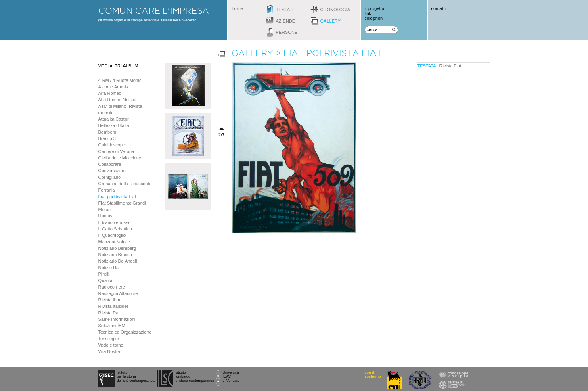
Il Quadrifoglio (112, 235)
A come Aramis (113, 87)
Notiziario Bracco (115, 255)
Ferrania (107, 190)
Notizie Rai (109, 268)
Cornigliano (110, 177)
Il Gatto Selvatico (115, 229)
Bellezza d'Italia (114, 125)
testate (286, 10)
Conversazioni (113, 171)
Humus (106, 216)
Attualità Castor (114, 119)
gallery (331, 21)
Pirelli (104, 274)
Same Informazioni (117, 319)
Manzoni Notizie (114, 242)
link (368, 13)
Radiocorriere (112, 287)
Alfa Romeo (110, 93)
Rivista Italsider (114, 306)
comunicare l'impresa (154, 10)
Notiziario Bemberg (117, 248)
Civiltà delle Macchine (120, 158)
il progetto (375, 8)
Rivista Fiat (450, 66)
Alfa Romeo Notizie (117, 100)
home (238, 8)
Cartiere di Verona (116, 151)
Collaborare (110, 164)
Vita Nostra (109, 351)
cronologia (336, 10)
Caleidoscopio (112, 145)
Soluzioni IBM (112, 326)
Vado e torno (111, 345)
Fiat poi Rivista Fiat (117, 197)
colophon (374, 18)
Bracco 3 (107, 138)
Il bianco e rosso (115, 222)
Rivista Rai (109, 313)
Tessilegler (109, 339)
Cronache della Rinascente (125, 184)
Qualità (106, 280)
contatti (438, 8)
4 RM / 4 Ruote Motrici (120, 80)
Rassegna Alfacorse (118, 293)
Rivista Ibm (109, 300)
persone (287, 32)
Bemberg (108, 132)
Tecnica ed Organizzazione (125, 332)
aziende (286, 21)
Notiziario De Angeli (118, 261)
